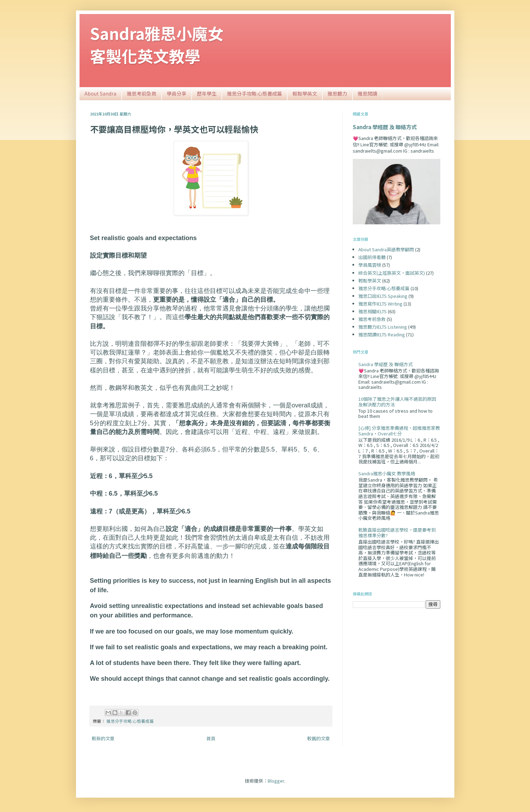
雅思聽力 (337, 93)
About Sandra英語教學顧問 (386, 249)
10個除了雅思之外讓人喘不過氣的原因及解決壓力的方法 (397, 402)
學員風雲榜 (370, 265)
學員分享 (177, 93)
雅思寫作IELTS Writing (380, 304)
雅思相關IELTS (373, 311)
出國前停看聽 (372, 257)
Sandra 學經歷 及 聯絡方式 (385, 127)
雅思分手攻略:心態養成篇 (254, 93)
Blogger (276, 781)
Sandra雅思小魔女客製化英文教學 (157, 44)
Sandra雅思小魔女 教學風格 (387, 473)
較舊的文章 (319, 738)
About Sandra (100, 93)
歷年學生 (207, 93)
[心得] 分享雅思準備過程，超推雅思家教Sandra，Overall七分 (399, 431)
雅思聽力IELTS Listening (383, 327)
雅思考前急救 (142, 93)
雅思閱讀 (367, 93)
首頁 (211, 738)
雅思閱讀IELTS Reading (382, 334)
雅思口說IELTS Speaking (383, 296)
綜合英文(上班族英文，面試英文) (392, 273)
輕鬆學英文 (305, 93)
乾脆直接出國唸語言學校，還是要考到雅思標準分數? (397, 533)
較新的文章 (103, 738)
